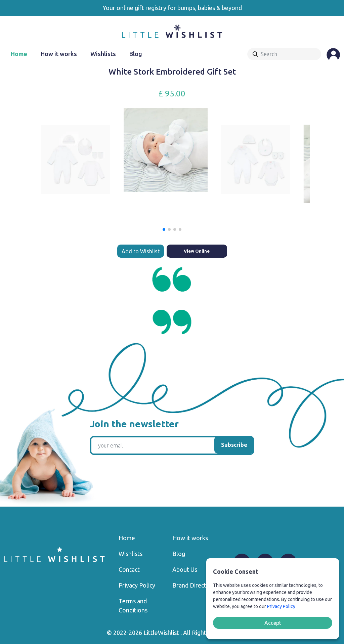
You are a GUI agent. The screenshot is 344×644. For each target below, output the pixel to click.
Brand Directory (194, 585)
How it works (59, 54)
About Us (185, 569)
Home (19, 54)
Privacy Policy (137, 585)
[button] (164, 229)
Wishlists (103, 54)
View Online (197, 251)
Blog (136, 54)
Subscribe (234, 445)
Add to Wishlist (141, 251)
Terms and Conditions (133, 606)
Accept (273, 623)
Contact (129, 569)
